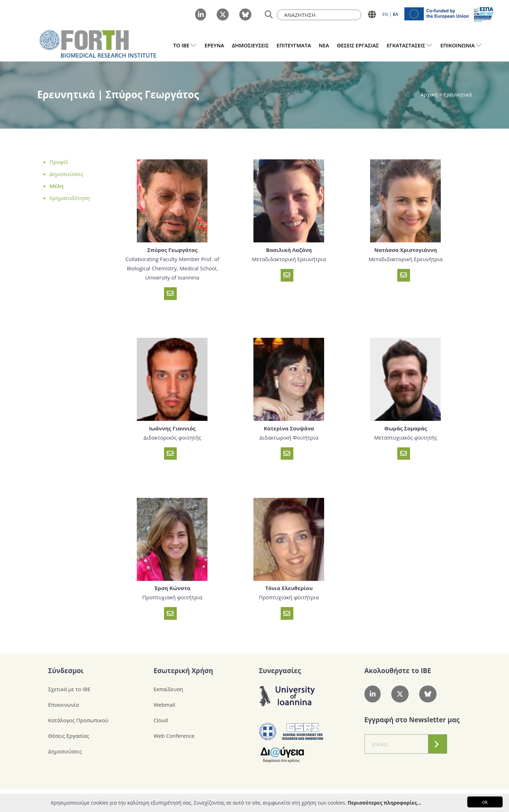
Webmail (164, 705)
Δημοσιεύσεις (66, 174)
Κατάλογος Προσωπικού (78, 720)
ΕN (385, 14)
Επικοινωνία (63, 705)
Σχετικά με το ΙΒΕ (69, 689)
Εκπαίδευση (168, 689)
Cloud (161, 720)
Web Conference (174, 736)
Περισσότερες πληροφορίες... (384, 803)
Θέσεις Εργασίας (69, 736)
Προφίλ (59, 162)
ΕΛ (395, 14)
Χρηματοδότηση (70, 198)
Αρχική (430, 94)
